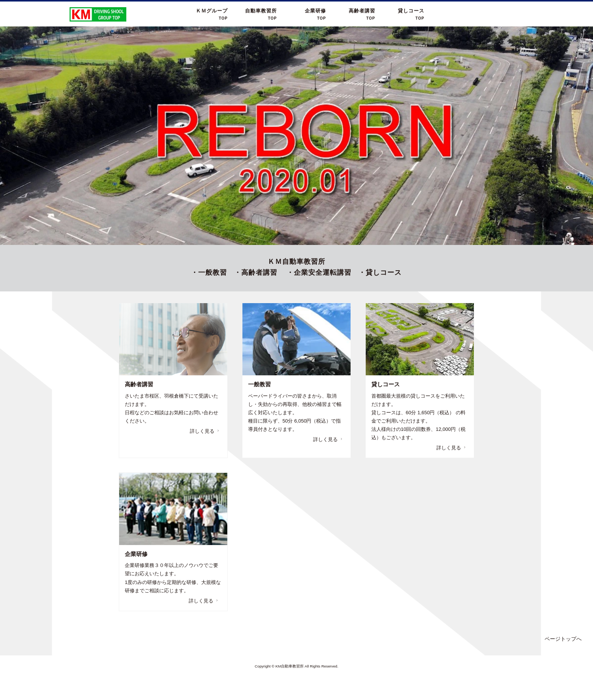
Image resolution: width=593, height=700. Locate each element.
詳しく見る (205, 431)
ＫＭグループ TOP (212, 15)
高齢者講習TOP (362, 15)
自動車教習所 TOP (261, 15)
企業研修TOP (315, 15)
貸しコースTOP (411, 15)
